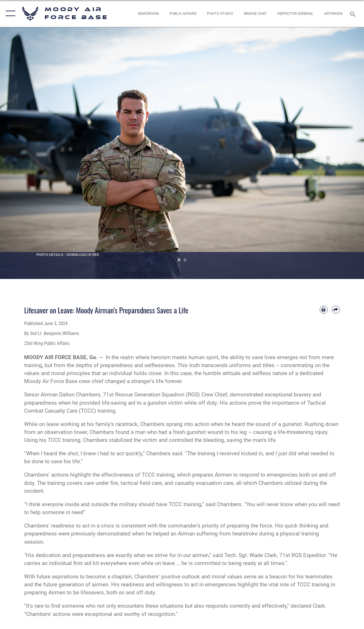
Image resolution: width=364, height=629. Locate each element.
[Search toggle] (354, 14)
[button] (9, 14)
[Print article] (324, 310)
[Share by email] (336, 310)
